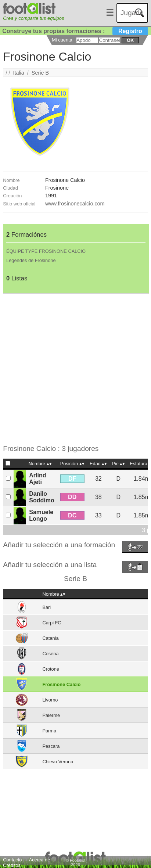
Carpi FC (52, 623)
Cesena (50, 654)
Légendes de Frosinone (31, 260)
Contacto (12, 860)
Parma (49, 731)
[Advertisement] (75, 369)
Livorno (50, 700)
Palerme (51, 715)
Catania (50, 638)
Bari (46, 607)
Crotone (51, 669)
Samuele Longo (41, 515)
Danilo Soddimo (42, 497)
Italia (18, 73)
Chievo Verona (58, 762)
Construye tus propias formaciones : (75, 31)
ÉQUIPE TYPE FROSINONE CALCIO (46, 251)
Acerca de (40, 860)
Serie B (40, 73)
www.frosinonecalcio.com (75, 204)
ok (130, 40)
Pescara (51, 746)
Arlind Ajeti (37, 479)
